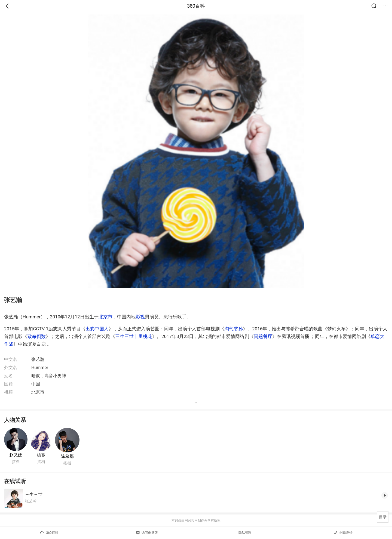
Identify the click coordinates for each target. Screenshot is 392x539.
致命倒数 (36, 336)
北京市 (105, 317)
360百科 (196, 6)
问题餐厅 (263, 336)
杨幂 (41, 455)
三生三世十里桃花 (134, 336)
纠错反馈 (343, 533)
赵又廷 (16, 455)
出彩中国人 (97, 329)
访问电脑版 (147, 533)
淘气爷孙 (234, 329)
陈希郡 (67, 456)
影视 (140, 317)
